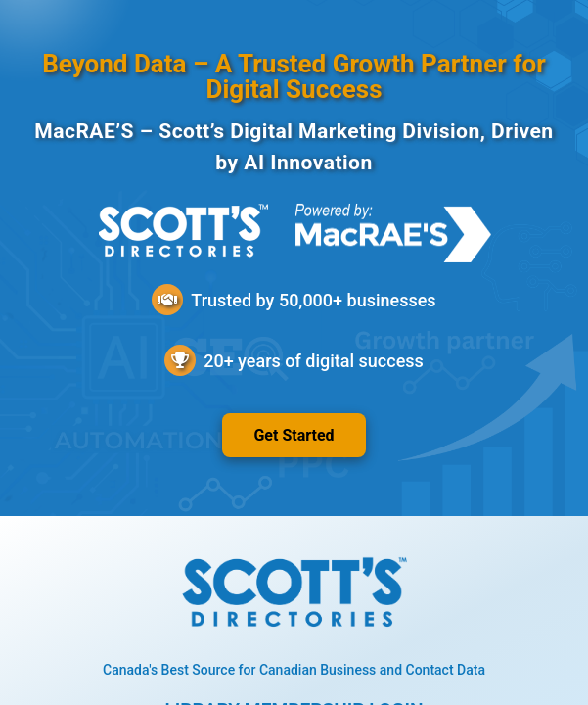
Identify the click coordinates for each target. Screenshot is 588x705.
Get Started (294, 435)
